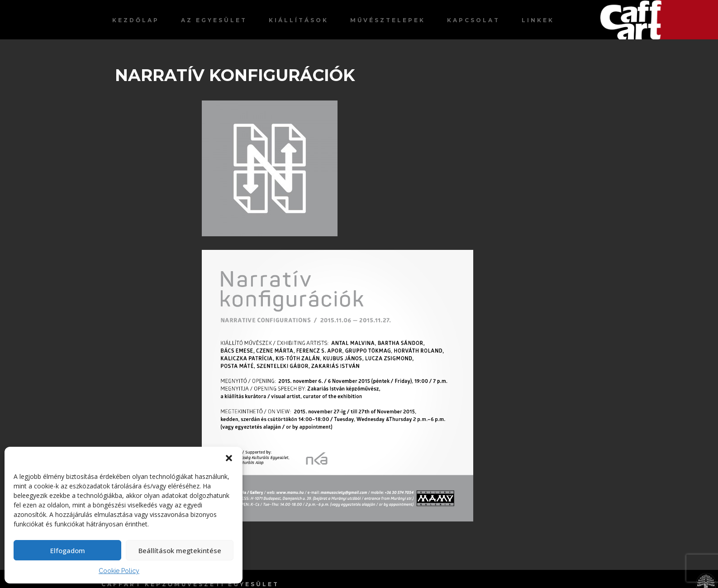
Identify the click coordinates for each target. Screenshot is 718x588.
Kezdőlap (136, 20)
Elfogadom (68, 550)
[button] (229, 458)
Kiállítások (299, 20)
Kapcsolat (473, 20)
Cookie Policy (119, 571)
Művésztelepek (388, 20)
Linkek (538, 20)
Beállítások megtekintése (180, 550)
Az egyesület (214, 20)
